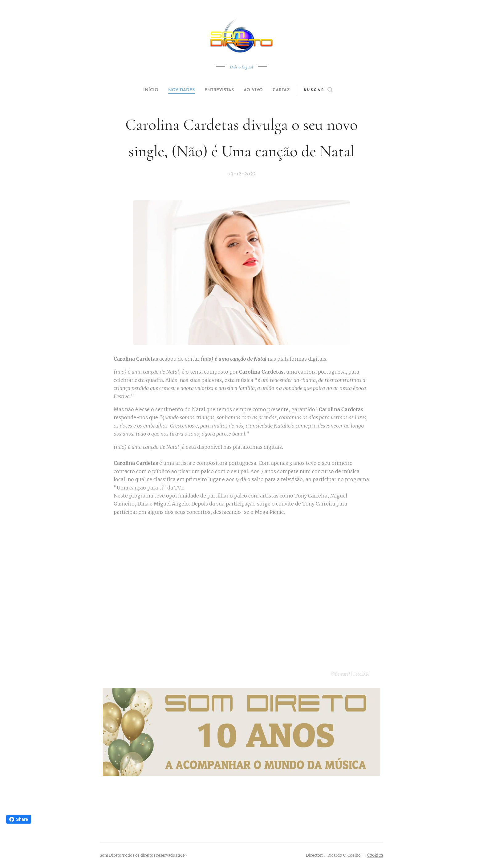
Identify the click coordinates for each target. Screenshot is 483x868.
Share (19, 819)
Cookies (375, 855)
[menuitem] (144, 90)
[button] (330, 90)
